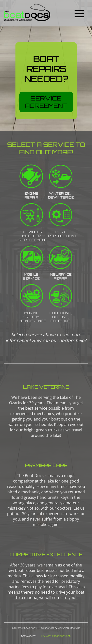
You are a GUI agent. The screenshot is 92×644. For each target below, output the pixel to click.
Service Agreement (46, 102)
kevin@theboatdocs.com (56, 636)
